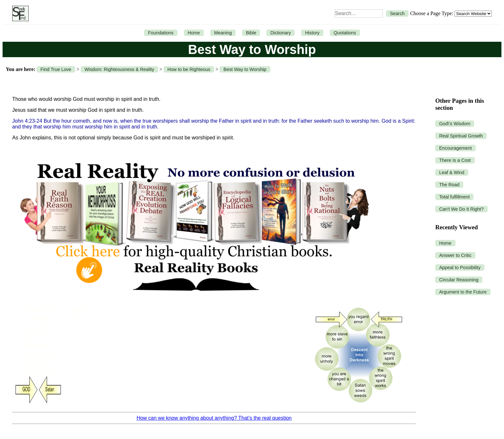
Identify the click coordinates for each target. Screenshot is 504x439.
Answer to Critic (455, 255)
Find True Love (56, 69)
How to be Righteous (189, 69)
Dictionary (281, 33)
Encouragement (455, 148)
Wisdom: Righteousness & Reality (119, 69)
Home (194, 33)
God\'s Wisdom (455, 124)
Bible (251, 33)
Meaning (223, 33)
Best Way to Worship (245, 69)
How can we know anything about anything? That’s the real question (214, 418)
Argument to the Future (463, 292)
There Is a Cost (455, 160)
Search (397, 13)
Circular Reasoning (459, 280)
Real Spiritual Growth (461, 136)
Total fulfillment (454, 197)
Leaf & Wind (452, 172)
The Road (449, 185)
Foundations (161, 33)
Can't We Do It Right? (461, 209)
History (312, 33)
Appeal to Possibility (460, 268)
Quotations (345, 33)
